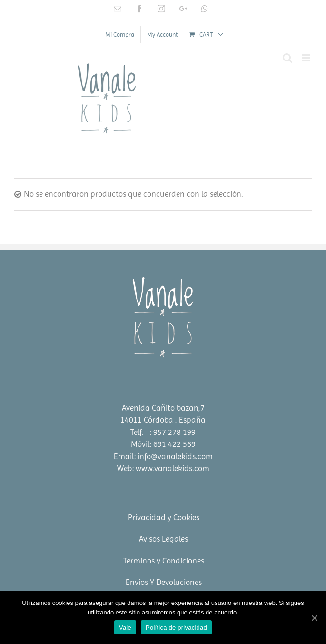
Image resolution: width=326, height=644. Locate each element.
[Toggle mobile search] (287, 58)
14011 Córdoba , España (163, 420)
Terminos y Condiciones (164, 561)
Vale (125, 628)
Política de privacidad (176, 628)
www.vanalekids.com (173, 468)
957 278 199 (174, 432)
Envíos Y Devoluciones (164, 582)
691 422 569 (174, 444)
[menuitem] (120, 35)
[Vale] (314, 618)
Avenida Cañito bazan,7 (163, 408)
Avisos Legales (163, 539)
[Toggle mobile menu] (307, 58)
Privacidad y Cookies (164, 517)
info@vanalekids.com (175, 456)
